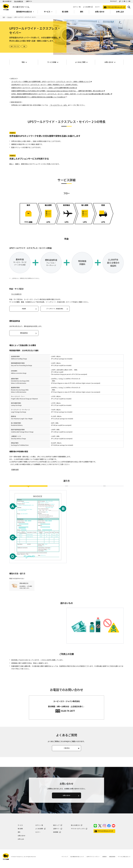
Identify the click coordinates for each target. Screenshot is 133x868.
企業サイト (29, 1)
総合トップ (56, 829)
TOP (4, 17)
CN (129, 1)
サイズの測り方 (16, 294)
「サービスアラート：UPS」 (59, 105)
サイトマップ (113, 1)
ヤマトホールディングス (78, 832)
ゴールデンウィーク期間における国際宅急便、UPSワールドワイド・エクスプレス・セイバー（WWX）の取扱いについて (51, 81)
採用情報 (56, 836)
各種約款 (104, 860)
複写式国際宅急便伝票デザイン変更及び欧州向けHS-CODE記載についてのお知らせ (38, 97)
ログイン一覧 (77, 7)
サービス (10, 17)
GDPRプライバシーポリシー (93, 860)
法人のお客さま (19, 1)
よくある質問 (87, 7)
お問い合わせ (22, 839)
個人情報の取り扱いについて (77, 860)
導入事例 (20, 832)
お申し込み (21, 843)
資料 (19, 836)
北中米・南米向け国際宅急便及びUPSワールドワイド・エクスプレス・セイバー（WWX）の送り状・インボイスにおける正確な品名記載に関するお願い (61, 94)
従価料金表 (15, 469)
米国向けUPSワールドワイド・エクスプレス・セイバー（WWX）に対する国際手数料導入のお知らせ (44, 88)
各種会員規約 (112, 860)
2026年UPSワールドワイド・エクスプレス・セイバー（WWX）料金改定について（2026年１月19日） (45, 85)
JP (120, 1)
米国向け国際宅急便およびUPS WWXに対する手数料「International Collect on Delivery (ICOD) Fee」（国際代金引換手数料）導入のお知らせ (57, 91)
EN (124, 1)
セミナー (38, 836)
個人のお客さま (7, 1)
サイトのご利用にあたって (124, 860)
